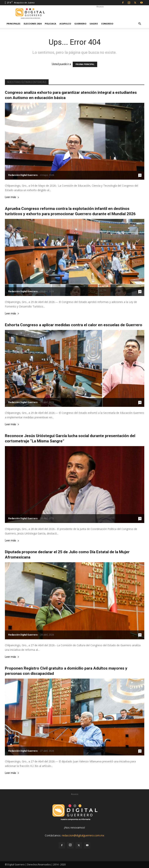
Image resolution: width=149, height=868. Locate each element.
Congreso (107, 24)
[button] (140, 24)
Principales (13, 24)
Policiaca (50, 24)
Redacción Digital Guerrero (23, 175)
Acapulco (65, 24)
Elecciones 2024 (33, 24)
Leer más (12, 197)
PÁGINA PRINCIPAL (85, 64)
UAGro (94, 24)
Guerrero (80, 24)
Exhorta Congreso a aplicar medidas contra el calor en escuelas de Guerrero (74, 325)
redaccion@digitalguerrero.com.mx (83, 835)
